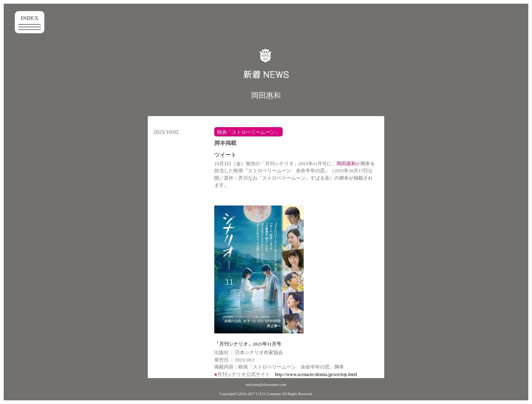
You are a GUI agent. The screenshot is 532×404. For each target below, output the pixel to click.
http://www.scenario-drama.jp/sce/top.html (316, 374)
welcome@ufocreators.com (266, 385)
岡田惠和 (266, 95)
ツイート (225, 155)
